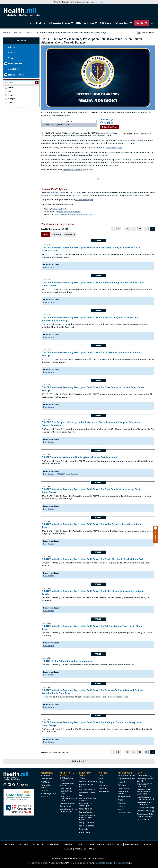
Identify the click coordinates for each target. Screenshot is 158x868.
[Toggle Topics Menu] (96, 23)
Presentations (122, 803)
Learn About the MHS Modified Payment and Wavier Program (144, 792)
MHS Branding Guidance (49, 794)
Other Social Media (109, 127)
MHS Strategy (45, 782)
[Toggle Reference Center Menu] (131, 23)
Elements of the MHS (48, 779)
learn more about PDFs (122, 863)
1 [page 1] (118, 229)
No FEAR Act (37, 844)
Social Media (14, 69)
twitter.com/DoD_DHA (59, 209)
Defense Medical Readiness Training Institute (66, 791)
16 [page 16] (127, 229)
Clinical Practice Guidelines (126, 776)
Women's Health (84, 832)
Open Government (131, 844)
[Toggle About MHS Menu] (44, 23)
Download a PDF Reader (102, 863)
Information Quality (113, 844)
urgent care (105, 160)
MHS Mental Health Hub (87, 790)
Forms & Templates (124, 788)
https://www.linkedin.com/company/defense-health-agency (75, 215)
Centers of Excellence (86, 809)
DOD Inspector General (94, 844)
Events (10, 92)
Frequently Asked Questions (123, 793)
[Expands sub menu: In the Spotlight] (6, 64)
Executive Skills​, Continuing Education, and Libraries (68, 799)
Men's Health (83, 829)
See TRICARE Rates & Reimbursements (144, 804)
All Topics (82, 778)
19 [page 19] (146, 229)
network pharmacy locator (114, 148)
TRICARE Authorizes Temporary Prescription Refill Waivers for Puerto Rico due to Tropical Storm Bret (93, 559)
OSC (91, 849)
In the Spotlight (15, 64)
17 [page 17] (134, 229)
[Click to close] (156, 528)
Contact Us (44, 797)
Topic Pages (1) (69, 235)
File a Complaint (142, 819)
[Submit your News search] (36, 83)
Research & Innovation (86, 826)
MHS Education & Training (60, 23)
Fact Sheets (122, 782)
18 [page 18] (140, 229)
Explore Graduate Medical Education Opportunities (145, 815)
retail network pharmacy (135, 140)
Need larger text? (146, 33)
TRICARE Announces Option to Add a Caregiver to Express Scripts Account (80, 457)
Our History (44, 791)
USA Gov (66, 849)
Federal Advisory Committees (46, 786)
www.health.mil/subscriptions (84, 200)
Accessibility (68, 844)
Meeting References (124, 797)
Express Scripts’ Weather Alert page (74, 170)
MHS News (105, 23)
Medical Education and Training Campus (67, 805)
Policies (120, 800)
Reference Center (122, 23)
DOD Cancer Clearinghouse (88, 781)
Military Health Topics (85, 23)
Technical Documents (125, 813)
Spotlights (11, 99)
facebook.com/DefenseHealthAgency (69, 212)
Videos (11, 58)
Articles (12, 47)
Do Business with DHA (144, 811)
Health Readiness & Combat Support (86, 805)
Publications (122, 806)
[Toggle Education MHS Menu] (72, 23)
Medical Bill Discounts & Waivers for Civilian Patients (87, 817)
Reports (120, 809)
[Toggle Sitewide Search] (152, 23)
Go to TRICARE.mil (143, 776)
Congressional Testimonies (126, 779)
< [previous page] (113, 229)
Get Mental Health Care (145, 808)
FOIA (79, 844)
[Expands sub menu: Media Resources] (6, 75)
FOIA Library (122, 785)
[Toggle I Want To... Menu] (146, 23)
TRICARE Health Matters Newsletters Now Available (67, 661)
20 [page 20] (153, 229)
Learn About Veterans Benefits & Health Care (144, 798)
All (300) (46, 235)
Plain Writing (147, 844)
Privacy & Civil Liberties (87, 823)
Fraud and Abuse (52, 844)
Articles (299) (56, 235)
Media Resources (145, 134)
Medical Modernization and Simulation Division (69, 810)
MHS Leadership (46, 776)
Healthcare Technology (86, 812)
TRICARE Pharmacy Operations (68, 474)
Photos (12, 53)
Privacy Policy (22, 844)
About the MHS (36, 23)
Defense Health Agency (52, 192)
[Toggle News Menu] (111, 23)
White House (79, 849)
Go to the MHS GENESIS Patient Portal (145, 785)
